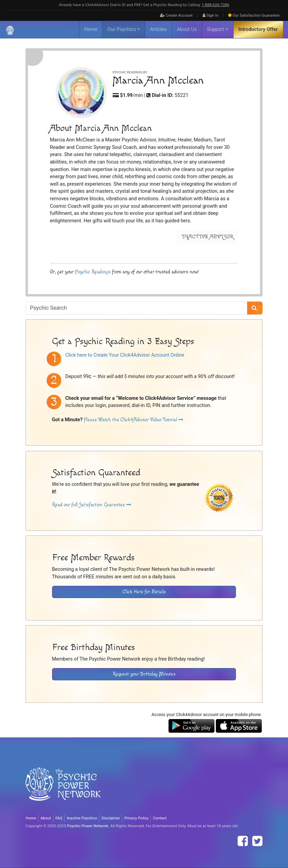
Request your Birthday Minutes (144, 674)
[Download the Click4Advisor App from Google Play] (191, 725)
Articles (158, 29)
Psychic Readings (93, 272)
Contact (160, 818)
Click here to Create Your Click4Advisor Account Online (125, 355)
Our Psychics (122, 29)
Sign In (211, 15)
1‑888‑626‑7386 (215, 5)
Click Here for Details (144, 592)
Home (91, 29)
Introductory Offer (258, 29)
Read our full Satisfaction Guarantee (92, 505)
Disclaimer (111, 818)
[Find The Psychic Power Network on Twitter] (257, 841)
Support (216, 29)
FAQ (59, 818)
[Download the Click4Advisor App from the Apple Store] (239, 725)
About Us (187, 29)
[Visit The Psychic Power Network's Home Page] (63, 789)
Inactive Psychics (82, 818)
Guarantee (254, 15)
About (46, 818)
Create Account (176, 15)
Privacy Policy (136, 818)
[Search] (255, 308)
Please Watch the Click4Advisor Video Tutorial (133, 420)
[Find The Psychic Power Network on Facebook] (243, 841)
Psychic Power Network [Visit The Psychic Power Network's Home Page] (88, 826)
